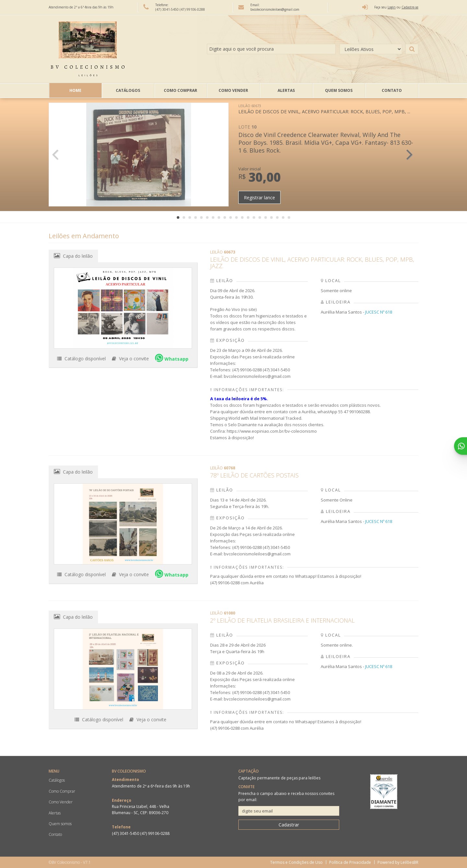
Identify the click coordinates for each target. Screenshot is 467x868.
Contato (392, 90)
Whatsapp (172, 358)
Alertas (286, 90)
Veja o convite (130, 359)
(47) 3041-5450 (168, 9)
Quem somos (339, 90)
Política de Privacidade (350, 862)
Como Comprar (180, 90)
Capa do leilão (73, 256)
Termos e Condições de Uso (296, 862)
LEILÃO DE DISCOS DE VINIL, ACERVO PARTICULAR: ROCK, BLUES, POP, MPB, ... (324, 109)
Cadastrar (289, 825)
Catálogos (128, 90)
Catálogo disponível (81, 359)
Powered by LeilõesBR (398, 862)
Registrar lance (259, 198)
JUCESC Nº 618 (379, 312)
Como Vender (233, 90)
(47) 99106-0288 (192, 9)
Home (75, 90)
